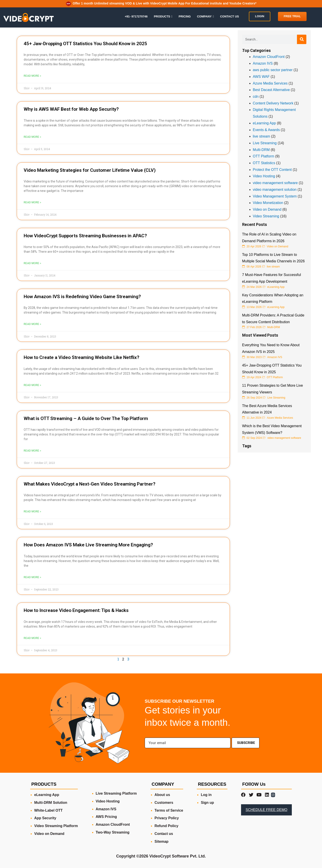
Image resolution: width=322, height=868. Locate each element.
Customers (164, 803)
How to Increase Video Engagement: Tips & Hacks (76, 610)
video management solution (275, 190)
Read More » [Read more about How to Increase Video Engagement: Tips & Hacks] (32, 638)
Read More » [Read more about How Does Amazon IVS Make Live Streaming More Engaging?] (32, 577)
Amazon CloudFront (269, 57)
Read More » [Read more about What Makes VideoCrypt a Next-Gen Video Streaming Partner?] (32, 511)
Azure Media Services (270, 83)
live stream (262, 136)
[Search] (302, 39)
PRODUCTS (162, 16)
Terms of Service (169, 810)
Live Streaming (265, 143)
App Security (45, 818)
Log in (206, 795)
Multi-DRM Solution (51, 803)
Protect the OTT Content (272, 170)
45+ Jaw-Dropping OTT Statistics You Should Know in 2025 (85, 44)
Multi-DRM (261, 150)
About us (162, 795)
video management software (275, 183)
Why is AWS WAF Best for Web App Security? (71, 109)
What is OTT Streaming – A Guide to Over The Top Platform (86, 418)
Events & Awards (266, 130)
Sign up (207, 803)
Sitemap (161, 841)
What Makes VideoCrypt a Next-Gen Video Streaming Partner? (90, 484)
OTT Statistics (264, 163)
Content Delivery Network (273, 103)
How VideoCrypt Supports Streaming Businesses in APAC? (85, 236)
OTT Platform (264, 156)
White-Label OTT (48, 810)
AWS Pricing (106, 817)
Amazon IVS (263, 63)
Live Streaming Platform (116, 793)
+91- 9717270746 (136, 16)
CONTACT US (229, 16)
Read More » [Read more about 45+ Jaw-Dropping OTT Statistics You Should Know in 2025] (32, 76)
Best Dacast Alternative (271, 90)
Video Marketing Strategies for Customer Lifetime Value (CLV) (90, 170)
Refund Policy (166, 826)
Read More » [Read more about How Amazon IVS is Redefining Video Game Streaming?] (32, 324)
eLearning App (264, 123)
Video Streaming (266, 216)
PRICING (185, 16)
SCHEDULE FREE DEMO (266, 810)
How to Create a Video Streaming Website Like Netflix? (82, 357)
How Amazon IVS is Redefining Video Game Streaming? (82, 297)
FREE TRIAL (292, 16)
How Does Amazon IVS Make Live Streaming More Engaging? (88, 545)
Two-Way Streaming (113, 832)
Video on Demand (267, 209)
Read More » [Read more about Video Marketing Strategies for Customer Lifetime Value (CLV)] (32, 202)
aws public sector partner (273, 70)
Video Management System (275, 196)
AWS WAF (261, 77)
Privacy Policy (167, 818)
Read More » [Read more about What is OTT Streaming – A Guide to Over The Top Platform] (32, 451)
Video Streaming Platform (56, 826)
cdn (256, 97)
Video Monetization (268, 203)
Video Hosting (264, 176)
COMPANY (204, 16)
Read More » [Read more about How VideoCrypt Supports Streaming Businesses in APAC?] (32, 263)
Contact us (164, 834)
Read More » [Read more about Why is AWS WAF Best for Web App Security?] (32, 137)
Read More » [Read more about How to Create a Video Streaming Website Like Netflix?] (32, 385)
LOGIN (260, 16)
